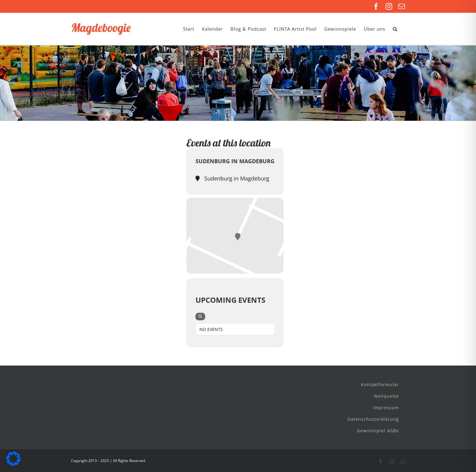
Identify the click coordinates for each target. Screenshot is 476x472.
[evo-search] (200, 317)
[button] (395, 29)
